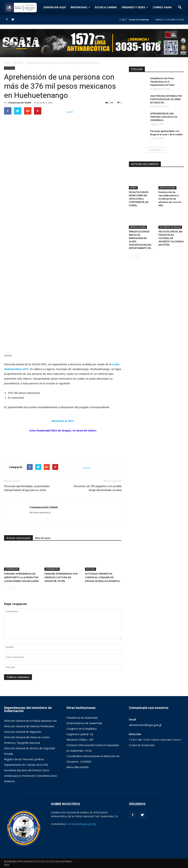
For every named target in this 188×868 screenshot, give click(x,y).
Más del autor (43, 538)
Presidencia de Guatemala (82, 718)
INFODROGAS (80, 7)
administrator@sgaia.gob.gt (145, 725)
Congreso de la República (82, 729)
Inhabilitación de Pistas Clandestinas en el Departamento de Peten (162, 82)
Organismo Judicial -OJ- (80, 734)
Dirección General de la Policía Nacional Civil (30, 721)
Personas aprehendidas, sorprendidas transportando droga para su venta (27, 488)
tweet (70, 112)
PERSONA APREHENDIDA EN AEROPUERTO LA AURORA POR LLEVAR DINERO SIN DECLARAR (21, 577)
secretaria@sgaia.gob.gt (82, 824)
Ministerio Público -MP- (80, 740)
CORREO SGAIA (162, 7)
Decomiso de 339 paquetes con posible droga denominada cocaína (98, 488)
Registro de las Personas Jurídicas (24, 759)
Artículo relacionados (18, 538)
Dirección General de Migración (23, 732)
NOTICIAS (9, 68)
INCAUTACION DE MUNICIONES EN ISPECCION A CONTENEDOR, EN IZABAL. (139, 199)
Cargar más (156, 150)
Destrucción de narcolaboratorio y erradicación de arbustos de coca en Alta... (170, 199)
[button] (180, 7)
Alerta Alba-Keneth (78, 767)
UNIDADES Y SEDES (135, 7)
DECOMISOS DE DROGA (170, 227)
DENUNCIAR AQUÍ (55, 7)
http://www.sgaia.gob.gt (40, 512)
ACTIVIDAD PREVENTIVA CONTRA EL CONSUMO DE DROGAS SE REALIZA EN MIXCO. (103, 577)
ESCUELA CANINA (106, 7)
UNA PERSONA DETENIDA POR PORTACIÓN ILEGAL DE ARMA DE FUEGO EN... (166, 99)
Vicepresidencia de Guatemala (84, 723)
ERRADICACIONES (167, 188)
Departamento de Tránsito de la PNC (26, 765)
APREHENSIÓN (12, 569)
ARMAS (133, 188)
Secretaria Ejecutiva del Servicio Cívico (27, 770)
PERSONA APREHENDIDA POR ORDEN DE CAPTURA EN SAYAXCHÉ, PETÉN (61, 577)
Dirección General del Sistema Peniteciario (29, 726)
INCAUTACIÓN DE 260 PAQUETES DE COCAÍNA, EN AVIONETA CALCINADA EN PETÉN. (171, 238)
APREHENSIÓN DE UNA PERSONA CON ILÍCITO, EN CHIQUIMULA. (164, 117)
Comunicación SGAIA (20, 103)
